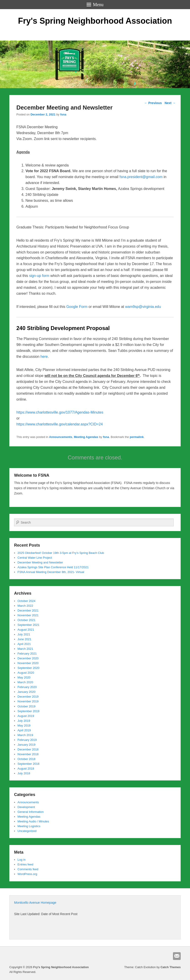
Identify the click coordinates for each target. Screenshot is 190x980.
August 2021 (26, 630)
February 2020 (27, 687)
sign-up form (39, 276)
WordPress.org (27, 874)
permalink (137, 437)
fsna (63, 114)
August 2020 (26, 673)
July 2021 (24, 634)
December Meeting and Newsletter (40, 562)
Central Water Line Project (35, 558)
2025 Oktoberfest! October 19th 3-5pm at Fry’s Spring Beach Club (61, 553)
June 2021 (24, 639)
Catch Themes (171, 967)
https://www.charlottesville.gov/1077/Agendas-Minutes (60, 412)
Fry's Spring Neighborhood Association (95, 21)
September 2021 (28, 625)
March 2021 (25, 649)
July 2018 (24, 773)
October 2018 (26, 759)
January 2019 (26, 745)
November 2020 (28, 663)
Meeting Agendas (86, 437)
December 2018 (28, 749)
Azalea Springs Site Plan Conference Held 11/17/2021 (53, 567)
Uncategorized (27, 831)
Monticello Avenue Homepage (35, 903)
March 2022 (25, 606)
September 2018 (28, 764)
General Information (31, 812)
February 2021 (27, 654)
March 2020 (25, 682)
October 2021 (26, 620)
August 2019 (26, 716)
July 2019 (24, 721)
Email (177, 956)
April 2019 (24, 730)
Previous (153, 103)
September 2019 (28, 711)
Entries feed (25, 864)
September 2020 (28, 668)
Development (26, 807)
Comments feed (28, 869)
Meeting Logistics (29, 826)
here (44, 357)
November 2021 (28, 615)
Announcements (61, 437)
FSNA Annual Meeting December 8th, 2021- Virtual (51, 572)
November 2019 (28, 701)
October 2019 (26, 706)
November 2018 (28, 754)
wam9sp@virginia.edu (143, 307)
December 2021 (28, 610)
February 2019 (27, 740)
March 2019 (25, 735)
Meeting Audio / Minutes (33, 821)
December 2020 (28, 658)
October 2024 (26, 601)
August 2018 (26, 769)
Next (170, 103)
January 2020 (26, 692)
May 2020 (24, 677)
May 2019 (24, 725)
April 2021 (24, 644)
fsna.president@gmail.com (141, 177)
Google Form (77, 307)
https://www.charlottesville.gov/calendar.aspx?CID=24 (60, 424)
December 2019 (28, 697)
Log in (21, 860)
